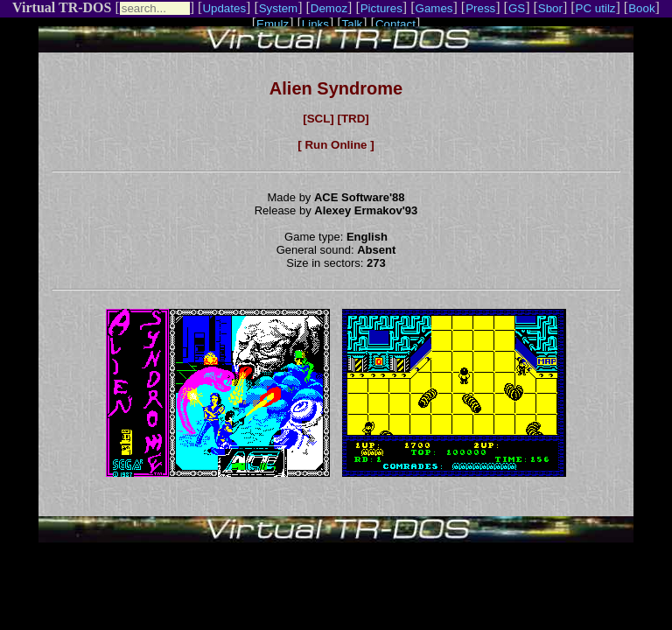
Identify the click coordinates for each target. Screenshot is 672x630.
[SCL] (318, 119)
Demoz (329, 8)
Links (315, 24)
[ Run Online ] (336, 145)
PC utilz (596, 8)
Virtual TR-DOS (62, 7)
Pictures (381, 8)
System (278, 8)
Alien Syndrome (336, 88)
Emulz (273, 24)
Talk (353, 24)
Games (434, 8)
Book (641, 8)
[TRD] (353, 119)
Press (480, 8)
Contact (395, 24)
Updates (224, 8)
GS (517, 8)
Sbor (550, 8)
